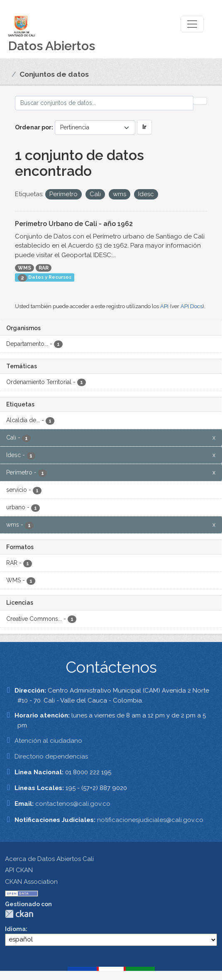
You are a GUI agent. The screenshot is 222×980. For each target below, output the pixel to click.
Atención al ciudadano (48, 741)
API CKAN (19, 870)
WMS (24, 268)
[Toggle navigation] (192, 24)
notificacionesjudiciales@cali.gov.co (150, 820)
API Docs (192, 306)
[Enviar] (200, 101)
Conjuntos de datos (54, 74)
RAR (44, 268)
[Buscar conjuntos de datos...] (104, 103)
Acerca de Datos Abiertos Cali (49, 859)
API (164, 306)
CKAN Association (31, 882)
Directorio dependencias (51, 756)
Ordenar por (33, 127)
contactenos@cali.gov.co (73, 804)
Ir (144, 127)
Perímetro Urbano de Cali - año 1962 (74, 224)
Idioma (15, 929)
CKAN (19, 914)
